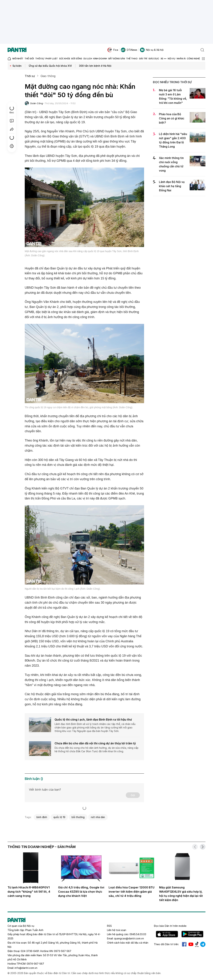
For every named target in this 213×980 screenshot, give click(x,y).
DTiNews (129, 50)
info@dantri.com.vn (26, 968)
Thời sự (30, 76)
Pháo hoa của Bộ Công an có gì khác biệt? (172, 118)
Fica (113, 50)
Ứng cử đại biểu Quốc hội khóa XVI (50, 66)
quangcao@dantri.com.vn (129, 938)
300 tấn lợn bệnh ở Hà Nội (95, 66)
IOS (167, 934)
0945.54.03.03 (138, 934)
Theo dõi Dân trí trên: (166, 944)
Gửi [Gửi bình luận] (133, 795)
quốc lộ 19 (59, 817)
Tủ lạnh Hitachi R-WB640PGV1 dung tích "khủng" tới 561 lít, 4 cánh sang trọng (29, 892)
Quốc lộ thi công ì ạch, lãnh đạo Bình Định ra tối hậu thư (93, 720)
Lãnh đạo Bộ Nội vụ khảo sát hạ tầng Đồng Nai (172, 186)
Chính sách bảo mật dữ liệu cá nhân (128, 943)
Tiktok (197, 944)
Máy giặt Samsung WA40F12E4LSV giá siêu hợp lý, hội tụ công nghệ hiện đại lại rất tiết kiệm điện (181, 894)
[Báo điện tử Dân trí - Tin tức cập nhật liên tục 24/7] (17, 50)
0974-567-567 (35, 964)
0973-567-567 (63, 951)
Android (192, 934)
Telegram (203, 944)
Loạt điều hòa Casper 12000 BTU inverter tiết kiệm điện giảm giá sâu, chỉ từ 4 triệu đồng (132, 892)
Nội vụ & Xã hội (152, 50)
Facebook (184, 944)
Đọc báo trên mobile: (170, 926)
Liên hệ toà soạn (117, 930)
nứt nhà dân (98, 817)
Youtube (191, 944)
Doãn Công (37, 103)
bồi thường (78, 817)
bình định (42, 817)
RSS (109, 926)
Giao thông (48, 76)
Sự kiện (17, 66)
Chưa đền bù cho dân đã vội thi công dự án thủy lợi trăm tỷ (95, 743)
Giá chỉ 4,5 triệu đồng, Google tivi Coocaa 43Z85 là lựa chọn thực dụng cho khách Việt (81, 892)
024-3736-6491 (30, 951)
